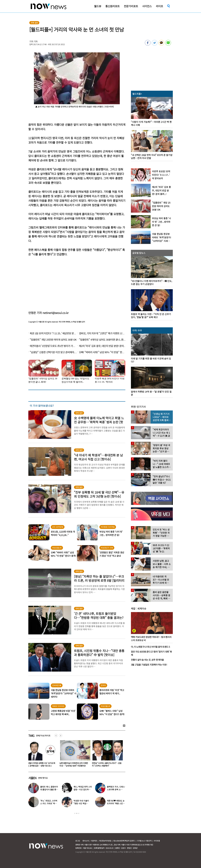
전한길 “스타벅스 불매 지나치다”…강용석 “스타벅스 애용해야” (107, 764)
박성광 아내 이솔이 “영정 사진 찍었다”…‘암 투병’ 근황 (81, 803)
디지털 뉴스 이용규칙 (144, 841)
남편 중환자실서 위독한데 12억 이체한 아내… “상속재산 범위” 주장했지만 (74, 764)
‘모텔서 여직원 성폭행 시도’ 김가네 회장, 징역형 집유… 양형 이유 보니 (42, 764)
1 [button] (75, 813)
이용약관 (94, 841)
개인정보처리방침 (105, 841)
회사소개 (86, 841)
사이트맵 (157, 841)
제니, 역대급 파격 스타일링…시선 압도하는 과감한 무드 (83, 789)
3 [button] (79, 813)
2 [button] (77, 813)
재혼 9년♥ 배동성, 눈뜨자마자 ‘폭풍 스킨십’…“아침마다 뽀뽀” (116, 803)
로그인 (78, 841)
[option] (42, 754)
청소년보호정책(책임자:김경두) (124, 841)
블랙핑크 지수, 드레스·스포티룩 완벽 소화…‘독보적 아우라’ (116, 789)
